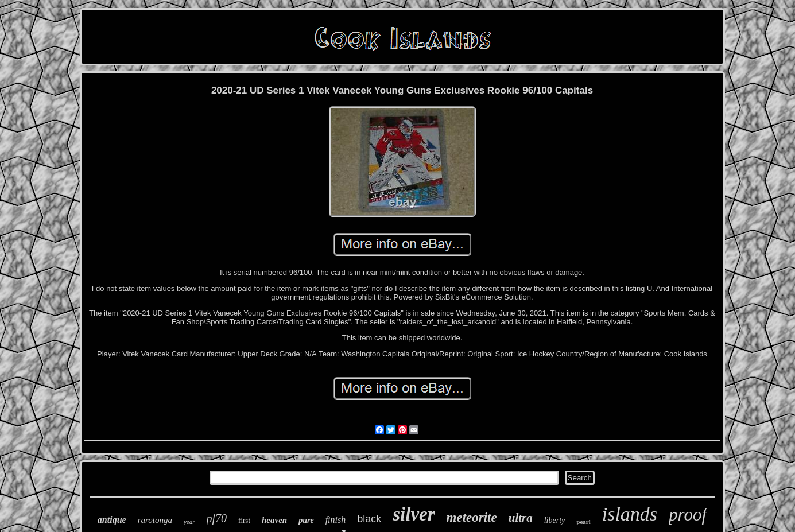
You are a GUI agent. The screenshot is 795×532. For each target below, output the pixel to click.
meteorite (472, 517)
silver (414, 514)
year (189, 522)
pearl (583, 522)
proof (688, 514)
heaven (274, 520)
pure (306, 520)
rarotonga (155, 520)
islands (630, 514)
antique (112, 520)
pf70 (217, 518)
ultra (521, 518)
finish (336, 520)
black (369, 519)
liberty (555, 520)
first (244, 520)
